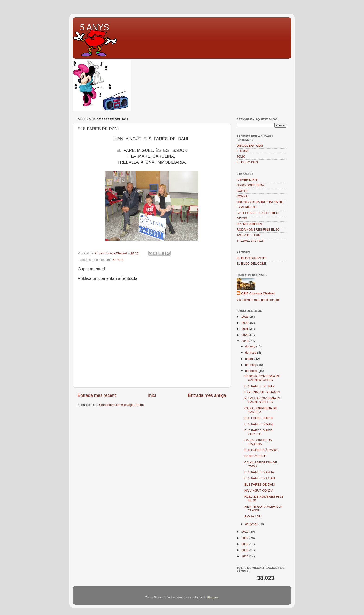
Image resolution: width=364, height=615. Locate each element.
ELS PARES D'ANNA (259, 472)
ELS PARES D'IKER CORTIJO (259, 432)
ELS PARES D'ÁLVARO (261, 450)
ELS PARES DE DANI (260, 484)
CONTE (242, 191)
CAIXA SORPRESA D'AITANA (258, 442)
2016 (245, 544)
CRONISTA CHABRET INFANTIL (260, 202)
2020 (245, 335)
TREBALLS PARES (250, 241)
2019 (245, 341)
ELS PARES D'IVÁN (259, 424)
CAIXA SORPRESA (250, 185)
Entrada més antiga (207, 395)
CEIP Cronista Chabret (258, 293)
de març (251, 365)
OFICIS (118, 260)
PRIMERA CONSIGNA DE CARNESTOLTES (263, 400)
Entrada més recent (97, 395)
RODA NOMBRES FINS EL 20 (258, 230)
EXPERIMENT (247, 207)
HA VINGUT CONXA (259, 491)
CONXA (242, 196)
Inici (152, 395)
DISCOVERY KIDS (250, 146)
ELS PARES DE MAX (260, 386)
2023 (245, 317)
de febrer (252, 371)
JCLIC (241, 157)
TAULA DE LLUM (249, 235)
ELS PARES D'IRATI (259, 418)
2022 (245, 323)
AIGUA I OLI (253, 516)
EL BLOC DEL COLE (251, 263)
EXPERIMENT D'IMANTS (262, 392)
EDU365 (242, 151)
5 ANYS (94, 27)
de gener (252, 524)
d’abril (250, 359)
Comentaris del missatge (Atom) (122, 405)
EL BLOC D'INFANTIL (252, 258)
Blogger (212, 597)
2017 (245, 538)
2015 (245, 550)
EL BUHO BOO (247, 162)
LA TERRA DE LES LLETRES (257, 213)
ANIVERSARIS (247, 180)
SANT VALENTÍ (255, 456)
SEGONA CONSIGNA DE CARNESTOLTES (262, 378)
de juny (251, 346)
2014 (245, 556)
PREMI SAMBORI (249, 224)
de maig (251, 352)
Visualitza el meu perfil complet (258, 300)
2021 (245, 329)
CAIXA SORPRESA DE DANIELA (261, 410)
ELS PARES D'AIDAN (260, 478)
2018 (245, 532)
